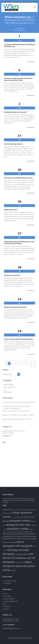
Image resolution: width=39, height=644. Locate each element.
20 (32, 367)
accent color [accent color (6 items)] (7, 510)
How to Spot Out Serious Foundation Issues (17, 411)
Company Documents (10, 581)
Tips (5, 390)
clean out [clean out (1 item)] (12, 517)
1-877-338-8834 (8, 625)
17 (28, 364)
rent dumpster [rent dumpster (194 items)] (24, 546)
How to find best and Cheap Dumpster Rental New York (20, 402)
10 (6, 364)
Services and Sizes (9, 599)
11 (9, 364)
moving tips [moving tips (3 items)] (28, 539)
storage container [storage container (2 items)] (20, 562)
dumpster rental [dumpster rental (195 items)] (19, 521)
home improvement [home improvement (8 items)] (28, 534)
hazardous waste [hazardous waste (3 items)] (28, 532)
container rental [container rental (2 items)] (19, 517)
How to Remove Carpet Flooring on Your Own (17, 419)
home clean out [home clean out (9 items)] (15, 534)
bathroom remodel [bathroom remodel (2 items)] (21, 510)
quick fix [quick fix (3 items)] (9, 542)
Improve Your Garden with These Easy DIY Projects (19, 415)
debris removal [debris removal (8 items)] (29, 517)
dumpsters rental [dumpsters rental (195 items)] (17, 529)
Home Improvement (10, 387)
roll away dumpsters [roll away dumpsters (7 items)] (22, 554)
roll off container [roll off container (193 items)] (16, 558)
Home (6, 594)
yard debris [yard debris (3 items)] (13, 570)
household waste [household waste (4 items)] (12, 539)
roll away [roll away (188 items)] (12, 550)
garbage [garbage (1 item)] (21, 532)
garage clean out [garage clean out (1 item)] (15, 532)
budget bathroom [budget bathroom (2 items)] (31, 510)
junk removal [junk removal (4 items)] (21, 539)
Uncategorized (8, 392)
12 (12, 364)
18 (32, 364)
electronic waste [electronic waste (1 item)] (7, 532)
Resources (7, 606)
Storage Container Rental (11, 601)
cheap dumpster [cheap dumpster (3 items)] (7, 513)
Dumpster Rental (9, 385)
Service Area (7, 596)
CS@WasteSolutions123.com (11, 628)
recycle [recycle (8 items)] (14, 542)
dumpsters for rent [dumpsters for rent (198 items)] (18, 525)
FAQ (5, 604)
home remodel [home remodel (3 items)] (16, 536)
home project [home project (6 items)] (7, 536)
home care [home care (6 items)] (6, 534)
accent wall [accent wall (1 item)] (13, 510)
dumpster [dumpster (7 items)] (6, 521)
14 (19, 364)
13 (16, 364)
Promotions (7, 583)
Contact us (7, 609)
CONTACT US (7, 436)
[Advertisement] (19, 465)
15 (22, 364)
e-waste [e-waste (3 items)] (30, 529)
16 (25, 364)
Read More (31, 62)
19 (35, 364)
